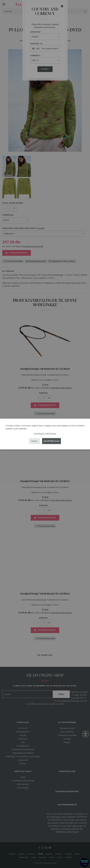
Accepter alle (52, 441)
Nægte (34, 441)
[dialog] (45, 434)
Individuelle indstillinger (45, 433)
